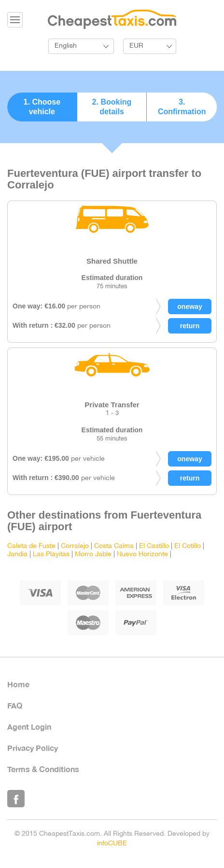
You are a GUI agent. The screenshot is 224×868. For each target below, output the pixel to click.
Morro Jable (93, 554)
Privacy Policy (33, 748)
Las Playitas (51, 554)
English (66, 46)
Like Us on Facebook (16, 799)
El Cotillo (188, 546)
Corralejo (75, 546)
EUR (136, 46)
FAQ (15, 705)
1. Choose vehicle (42, 107)
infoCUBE (112, 844)
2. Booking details (112, 107)
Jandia (17, 554)
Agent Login (29, 727)
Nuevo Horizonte (142, 554)
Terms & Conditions (43, 769)
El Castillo (154, 546)
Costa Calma (114, 546)
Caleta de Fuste (31, 546)
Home (18, 684)
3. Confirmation (182, 107)
